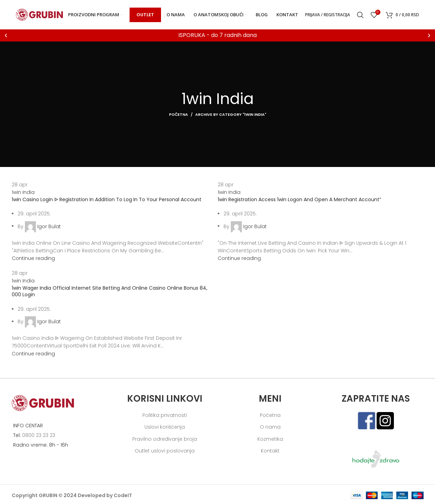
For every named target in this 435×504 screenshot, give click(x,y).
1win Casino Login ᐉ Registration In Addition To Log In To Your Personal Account (107, 199)
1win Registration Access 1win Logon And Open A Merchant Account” (299, 199)
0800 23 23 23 (39, 435)
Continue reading (33, 258)
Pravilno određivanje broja (165, 439)
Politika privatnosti (165, 415)
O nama (270, 427)
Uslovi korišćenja (165, 427)
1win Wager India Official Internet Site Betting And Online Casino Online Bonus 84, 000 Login (110, 291)
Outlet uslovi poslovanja (165, 451)
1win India (23, 192)
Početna (178, 114)
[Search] (360, 15)
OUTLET (145, 15)
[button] (6, 36)
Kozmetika (270, 439)
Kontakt (270, 451)
